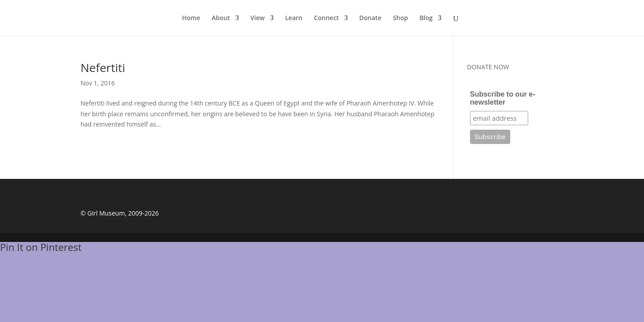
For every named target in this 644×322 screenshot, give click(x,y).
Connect (326, 18)
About (221, 18)
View (258, 18)
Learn (294, 18)
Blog (426, 18)
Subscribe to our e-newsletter (503, 98)
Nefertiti (103, 68)
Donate (370, 18)
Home (191, 18)
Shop (400, 18)
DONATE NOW (488, 67)
